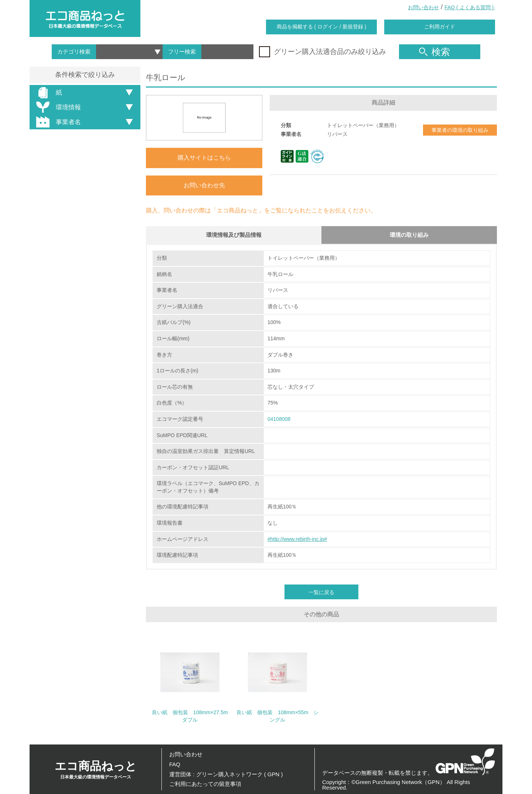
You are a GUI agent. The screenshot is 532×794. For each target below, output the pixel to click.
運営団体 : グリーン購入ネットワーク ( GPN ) (226, 774)
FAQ (175, 764)
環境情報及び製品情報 (234, 235)
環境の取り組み (409, 235)
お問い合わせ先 (204, 185)
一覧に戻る (321, 593)
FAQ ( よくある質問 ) (470, 7)
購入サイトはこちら (204, 158)
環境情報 (57, 107)
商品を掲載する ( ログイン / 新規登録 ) (322, 27)
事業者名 (57, 122)
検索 (434, 52)
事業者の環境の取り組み (460, 130)
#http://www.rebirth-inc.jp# (297, 539)
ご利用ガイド (440, 27)
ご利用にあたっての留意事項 (205, 784)
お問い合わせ (423, 7)
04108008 (279, 420)
